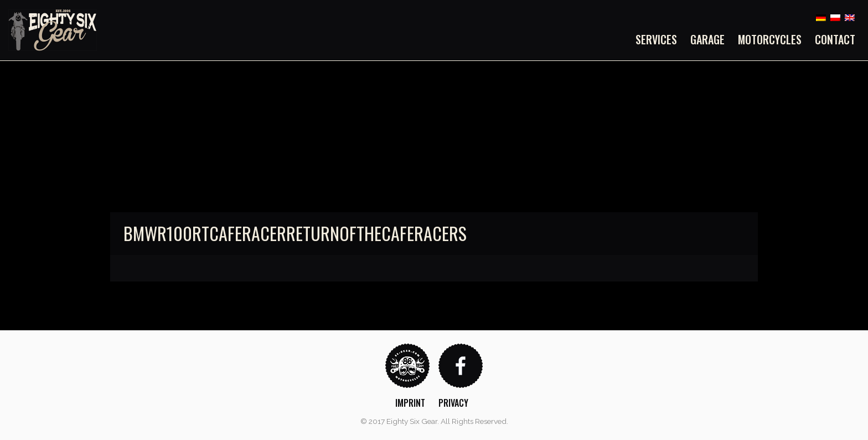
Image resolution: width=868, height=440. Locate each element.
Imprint (410, 403)
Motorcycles (770, 39)
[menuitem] (660, 39)
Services (656, 39)
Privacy (453, 403)
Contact (835, 39)
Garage (707, 39)
